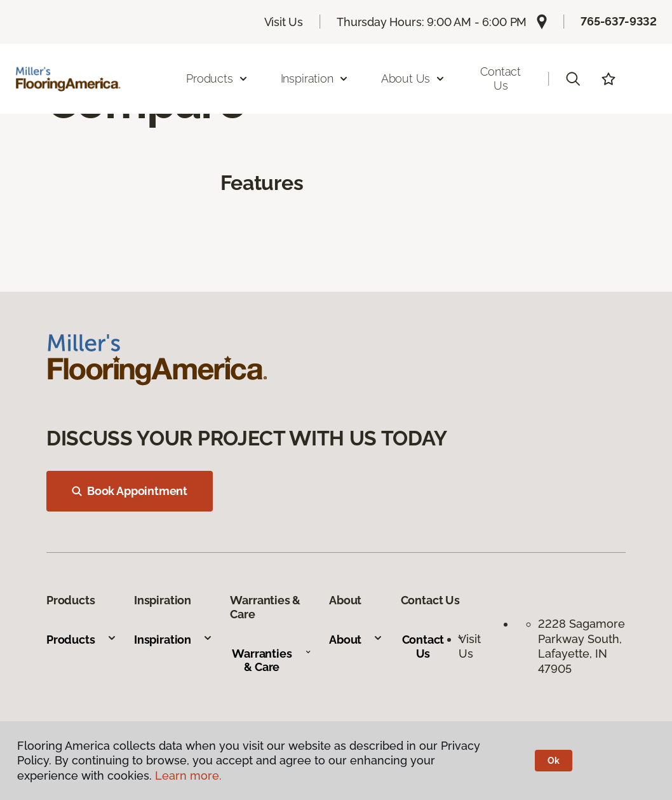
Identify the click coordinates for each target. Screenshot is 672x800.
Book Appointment (130, 491)
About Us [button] (413, 78)
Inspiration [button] (315, 78)
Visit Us (284, 22)
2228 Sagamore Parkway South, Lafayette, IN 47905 (581, 646)
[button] (573, 79)
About (356, 640)
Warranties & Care (272, 661)
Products (82, 640)
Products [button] (217, 78)
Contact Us (501, 78)
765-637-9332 (619, 21)
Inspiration (173, 640)
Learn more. (188, 776)
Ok (554, 761)
